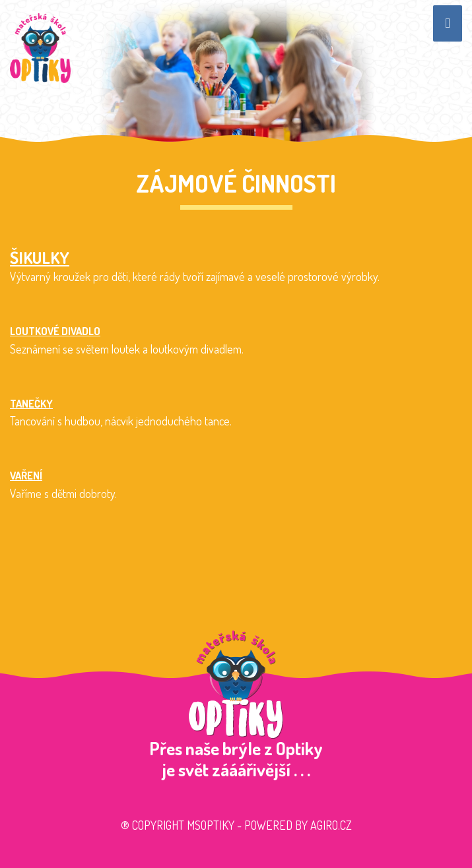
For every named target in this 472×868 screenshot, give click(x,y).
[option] (236, 71)
